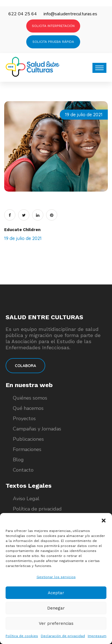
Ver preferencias (56, 623)
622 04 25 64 (23, 14)
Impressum (97, 636)
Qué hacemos (28, 408)
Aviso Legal (26, 499)
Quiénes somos (30, 398)
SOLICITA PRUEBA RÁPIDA (53, 42)
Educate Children (22, 230)
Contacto (23, 470)
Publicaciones (28, 439)
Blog (18, 460)
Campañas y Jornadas (37, 429)
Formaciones (27, 449)
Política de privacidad (37, 509)
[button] (104, 520)
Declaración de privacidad (63, 636)
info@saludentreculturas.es (70, 14)
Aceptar (56, 593)
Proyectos (24, 418)
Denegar (56, 608)
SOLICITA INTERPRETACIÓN (53, 26)
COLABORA (25, 366)
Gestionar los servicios (56, 577)
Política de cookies (22, 636)
